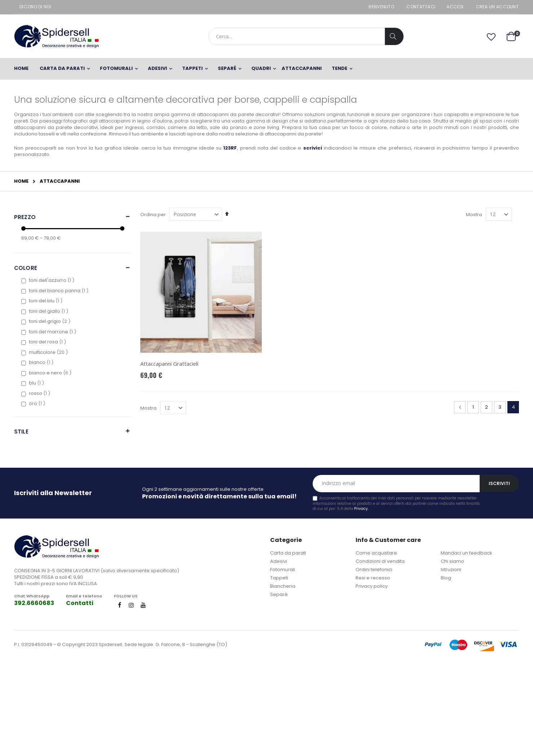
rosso (40, 393)
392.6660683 (34, 603)
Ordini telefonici (374, 570)
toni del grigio (50, 321)
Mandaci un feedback (466, 553)
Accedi (455, 7)
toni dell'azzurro (52, 280)
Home (21, 181)
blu (37, 383)
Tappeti (279, 578)
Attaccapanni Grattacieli (169, 364)
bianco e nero (51, 373)
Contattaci (421, 7)
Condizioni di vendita (380, 561)
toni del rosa (48, 342)
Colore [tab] (26, 268)
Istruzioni (451, 570)
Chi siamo (452, 561)
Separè (279, 594)
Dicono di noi (35, 7)
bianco (42, 362)
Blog (446, 578)
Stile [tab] (21, 432)
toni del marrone (53, 332)
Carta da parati (288, 553)
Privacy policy (372, 586)
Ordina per (153, 215)
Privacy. (361, 509)
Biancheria (283, 586)
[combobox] (306, 36)
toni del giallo (49, 311)
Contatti (80, 603)
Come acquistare (376, 553)
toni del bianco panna (60, 291)
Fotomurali (283, 570)
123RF (230, 148)
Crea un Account (497, 7)
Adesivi (279, 561)
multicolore (49, 352)
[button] (491, 37)
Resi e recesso (373, 578)
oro (38, 403)
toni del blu (47, 301)
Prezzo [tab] (25, 217)
